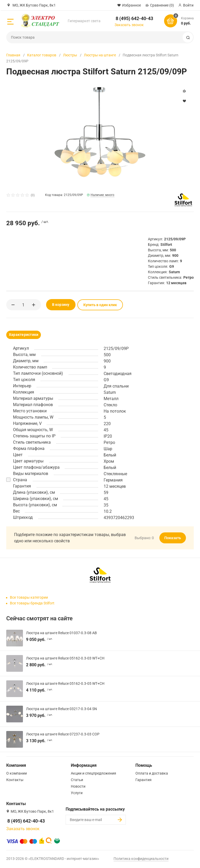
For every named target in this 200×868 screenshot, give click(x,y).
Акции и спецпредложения (93, 773)
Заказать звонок (129, 25)
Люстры (70, 55)
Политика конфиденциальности (141, 858)
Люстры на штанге (100, 55)
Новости (78, 786)
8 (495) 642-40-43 (134, 18)
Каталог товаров (42, 55)
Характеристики (24, 334)
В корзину (58, 305)
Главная (13, 55)
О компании (17, 773)
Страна (20, 480)
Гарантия (143, 780)
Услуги (77, 793)
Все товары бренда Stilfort (32, 603)
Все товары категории (29, 597)
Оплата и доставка (152, 773)
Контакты (15, 780)
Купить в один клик (97, 305)
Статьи (77, 780)
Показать (173, 538)
